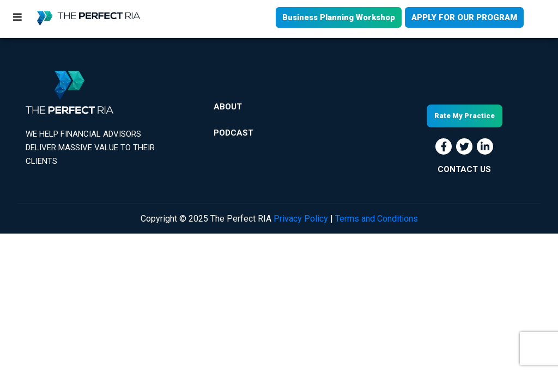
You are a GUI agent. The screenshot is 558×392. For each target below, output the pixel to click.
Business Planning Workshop (339, 17)
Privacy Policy (301, 219)
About (228, 107)
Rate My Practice (465, 116)
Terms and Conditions (377, 219)
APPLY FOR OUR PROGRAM (464, 17)
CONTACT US (464, 169)
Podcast (233, 133)
